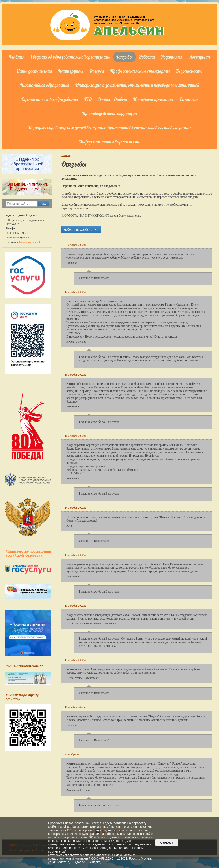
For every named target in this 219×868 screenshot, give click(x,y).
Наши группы (71, 71)
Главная (17, 57)
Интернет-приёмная (153, 99)
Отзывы (124, 57)
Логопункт (200, 57)
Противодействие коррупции (109, 113)
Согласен (167, 843)
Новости (147, 57)
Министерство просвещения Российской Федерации (28, 553)
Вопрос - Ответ (112, 99)
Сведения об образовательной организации (70, 57)
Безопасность (189, 71)
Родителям (172, 57)
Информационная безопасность (110, 142)
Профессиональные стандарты (140, 71)
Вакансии (189, 99)
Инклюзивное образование (45, 85)
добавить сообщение (81, 230)
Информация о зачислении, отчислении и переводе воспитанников (137, 85)
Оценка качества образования (50, 99)
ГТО (88, 99)
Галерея (97, 71)
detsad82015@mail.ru (31, 242)
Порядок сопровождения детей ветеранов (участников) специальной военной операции (109, 128)
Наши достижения (34, 71)
